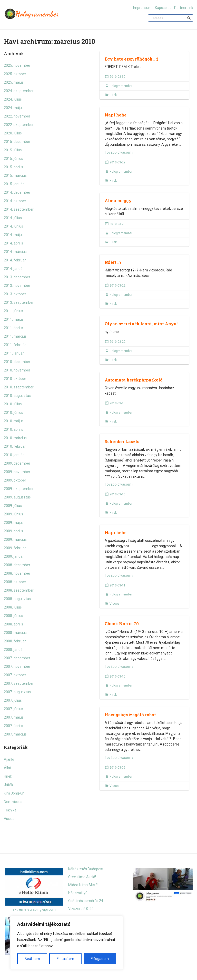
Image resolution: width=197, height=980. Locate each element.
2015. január (14, 184)
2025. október (15, 74)
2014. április (13, 243)
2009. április (13, 531)
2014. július (13, 218)
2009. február (15, 548)
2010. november (17, 370)
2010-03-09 (117, 768)
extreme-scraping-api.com (34, 909)
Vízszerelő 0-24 (81, 909)
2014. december (17, 192)
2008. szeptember (19, 590)
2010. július (13, 404)
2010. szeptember (19, 387)
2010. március (15, 438)
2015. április (13, 167)
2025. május (14, 82)
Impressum (142, 8)
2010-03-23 (117, 224)
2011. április (13, 328)
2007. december (17, 658)
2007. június (13, 709)
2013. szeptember (19, 302)
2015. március (15, 175)
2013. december (17, 277)
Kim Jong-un (14, 793)
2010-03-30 (117, 77)
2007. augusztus (17, 692)
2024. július (13, 99)
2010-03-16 (117, 494)
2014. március (15, 252)
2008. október (15, 582)
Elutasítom (65, 959)
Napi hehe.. (117, 532)
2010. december (17, 362)
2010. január (14, 455)
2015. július (13, 150)
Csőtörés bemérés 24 (86, 901)
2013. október (15, 294)
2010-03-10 (117, 677)
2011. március (15, 336)
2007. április (13, 726)
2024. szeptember (19, 91)
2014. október (15, 201)
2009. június (13, 514)
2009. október (15, 480)
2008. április (13, 624)
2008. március (15, 633)
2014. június (13, 226)
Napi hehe (116, 115)
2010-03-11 (117, 585)
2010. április (13, 429)
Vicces (9, 819)
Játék (8, 785)
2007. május (14, 717)
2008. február (15, 641)
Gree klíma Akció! (82, 877)
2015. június (13, 159)
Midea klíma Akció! (83, 885)
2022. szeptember (19, 125)
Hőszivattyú (78, 893)
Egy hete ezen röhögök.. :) (131, 59)
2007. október (15, 675)
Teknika (10, 810)
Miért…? (113, 262)
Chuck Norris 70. (122, 624)
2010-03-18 (117, 403)
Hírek (8, 776)
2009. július (13, 506)
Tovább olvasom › (119, 152)
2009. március (15, 540)
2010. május (14, 421)
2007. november (17, 667)
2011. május (14, 319)
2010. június (13, 413)
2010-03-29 (117, 162)
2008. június (13, 616)
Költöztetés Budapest (86, 869)
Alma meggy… (120, 200)
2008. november (17, 573)
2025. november (17, 65)
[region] (67, 943)
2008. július (13, 607)
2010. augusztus (17, 396)
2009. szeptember (19, 489)
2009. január (14, 556)
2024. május (14, 108)
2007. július (13, 700)
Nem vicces (13, 802)
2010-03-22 (117, 286)
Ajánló (9, 759)
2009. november (17, 472)
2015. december (17, 142)
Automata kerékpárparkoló (134, 380)
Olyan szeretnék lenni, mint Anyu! (141, 324)
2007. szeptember (19, 683)
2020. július (13, 133)
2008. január (14, 650)
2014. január (14, 269)
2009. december (17, 463)
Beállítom (32, 959)
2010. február (15, 446)
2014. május (14, 235)
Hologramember (121, 86)
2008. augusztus (17, 599)
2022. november (17, 116)
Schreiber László (122, 441)
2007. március (15, 734)
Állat (8, 768)
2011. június (13, 311)
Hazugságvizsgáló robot (130, 715)
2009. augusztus (17, 497)
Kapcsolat (163, 8)
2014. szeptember (19, 209)
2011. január (14, 353)
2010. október (15, 379)
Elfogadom (100, 959)
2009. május (14, 523)
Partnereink (184, 8)
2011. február (15, 345)
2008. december (17, 565)
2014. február (15, 260)
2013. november (17, 286)
